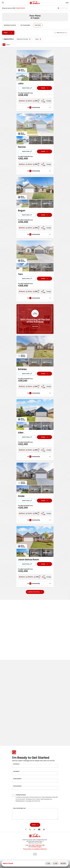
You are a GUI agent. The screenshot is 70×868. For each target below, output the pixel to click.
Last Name (17, 771)
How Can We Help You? (19, 808)
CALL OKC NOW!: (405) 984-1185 (35, 845)
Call (48, 863)
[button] (3, 3)
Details (44, 88)
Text (55, 863)
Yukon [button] (37, 39)
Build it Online (27, 88)
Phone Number (18, 786)
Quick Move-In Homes (10, 25)
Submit (35, 825)
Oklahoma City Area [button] (22, 39)
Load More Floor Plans (35, 592)
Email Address (17, 779)
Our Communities (25, 25)
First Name (16, 764)
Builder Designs (37, 847)
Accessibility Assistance (39, 849)
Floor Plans (38, 25)
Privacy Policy (27, 849)
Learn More (35, 326)
